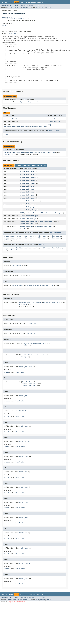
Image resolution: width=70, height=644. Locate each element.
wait (5, 250)
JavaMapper (8, 153)
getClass (28, 248)
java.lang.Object (7, 17)
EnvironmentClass (47, 222)
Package (11, 2)
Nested (9, 8)
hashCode (36, 248)
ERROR (22, 213)
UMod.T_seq (30, 207)
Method (26, 8)
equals (12, 248)
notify (43, 248)
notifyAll (51, 248)
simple (22, 222)
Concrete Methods (39, 165)
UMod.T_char (30, 174)
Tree (25, 2)
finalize (19, 248)
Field (14, 8)
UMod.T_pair (30, 195)
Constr (20, 8)
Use (22, 2)
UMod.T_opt (30, 192)
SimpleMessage (23, 127)
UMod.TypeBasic (31, 222)
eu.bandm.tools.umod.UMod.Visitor (17, 19)
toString (60, 248)
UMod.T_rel (30, 204)
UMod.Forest (17, 119)
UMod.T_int (30, 186)
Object (41, 245)
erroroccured (25, 216)
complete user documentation (17, 602)
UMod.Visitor (13, 33)
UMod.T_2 (33, 219)
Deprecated (32, 2)
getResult (7, 240)
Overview (4, 2)
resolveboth (24, 219)
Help (43, 2)
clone (6, 248)
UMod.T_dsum (30, 180)
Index (39, 2)
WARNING (23, 227)
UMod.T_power (30, 198)
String (58, 213)
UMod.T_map (30, 189)
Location (28, 213)
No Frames (31, 5)
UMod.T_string (31, 210)
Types (4, 26)
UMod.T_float (30, 183)
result (6, 134)
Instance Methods (23, 165)
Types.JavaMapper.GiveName (30, 102)
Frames (24, 5)
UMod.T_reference (32, 201)
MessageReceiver (10, 127)
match (15, 240)
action (22, 171)
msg (50, 125)
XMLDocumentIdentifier (37, 127)
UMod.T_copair (31, 177)
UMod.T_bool (30, 171)
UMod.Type (34, 216)
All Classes (42, 5)
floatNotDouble (54, 122)
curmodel (52, 119)
